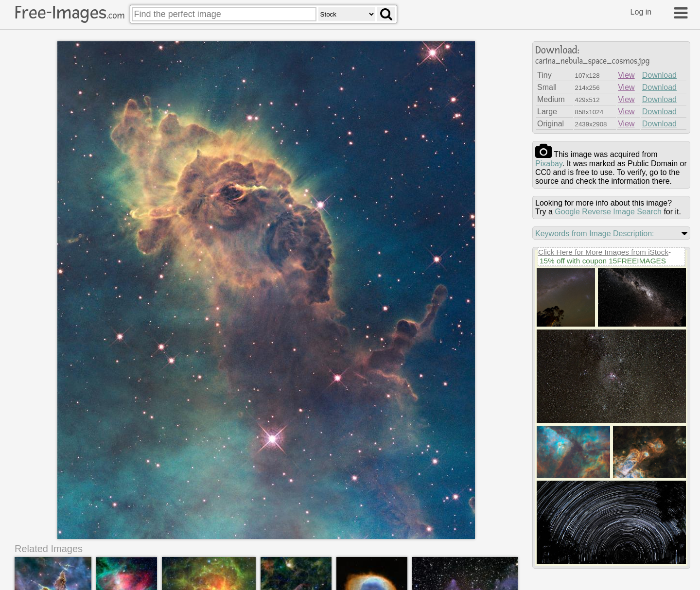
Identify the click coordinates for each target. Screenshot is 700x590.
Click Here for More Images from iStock (603, 252)
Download (659, 75)
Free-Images (70, 13)
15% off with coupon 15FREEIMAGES (603, 261)
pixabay (549, 164)
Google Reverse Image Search (608, 212)
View (626, 75)
